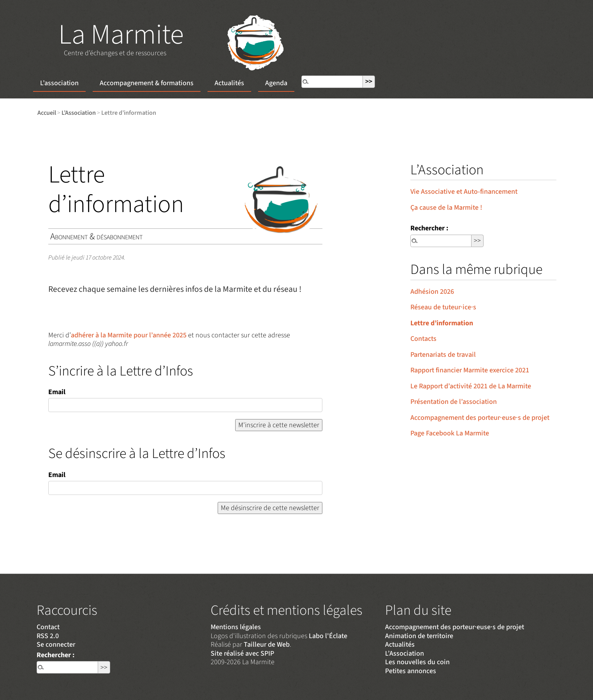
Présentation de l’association (454, 402)
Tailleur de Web (267, 645)
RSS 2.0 (48, 636)
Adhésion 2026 (432, 292)
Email (57, 392)
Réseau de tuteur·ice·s (443, 307)
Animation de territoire (419, 636)
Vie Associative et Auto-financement (464, 192)
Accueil (47, 113)
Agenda (276, 83)
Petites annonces (411, 671)
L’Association (79, 113)
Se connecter (56, 645)
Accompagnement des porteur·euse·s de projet (480, 418)
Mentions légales (236, 627)
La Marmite (121, 35)
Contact (48, 627)
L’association (59, 83)
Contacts (423, 339)
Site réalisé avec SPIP (242, 654)
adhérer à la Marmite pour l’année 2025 (129, 335)
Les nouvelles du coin (417, 662)
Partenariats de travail (443, 355)
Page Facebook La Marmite (450, 433)
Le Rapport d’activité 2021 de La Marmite (471, 386)
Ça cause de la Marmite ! (446, 208)
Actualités (229, 83)
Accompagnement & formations (147, 83)
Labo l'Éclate (328, 636)
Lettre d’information (442, 323)
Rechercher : (429, 228)
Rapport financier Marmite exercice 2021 (470, 370)
